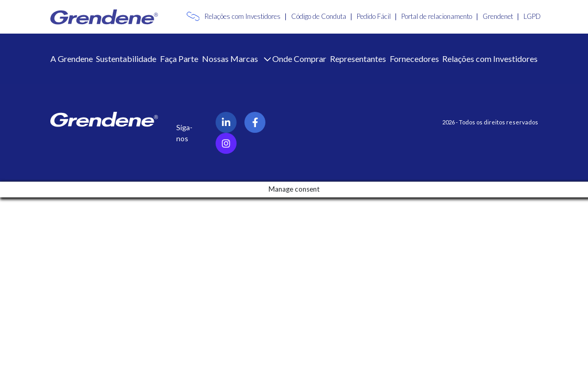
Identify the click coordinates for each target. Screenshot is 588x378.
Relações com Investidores (243, 16)
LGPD (532, 16)
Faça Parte (179, 59)
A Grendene (72, 59)
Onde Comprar (299, 59)
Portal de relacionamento (437, 16)
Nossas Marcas (231, 59)
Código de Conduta (319, 16)
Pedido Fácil (374, 16)
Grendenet (498, 16)
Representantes (358, 59)
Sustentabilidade (126, 59)
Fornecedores (414, 59)
